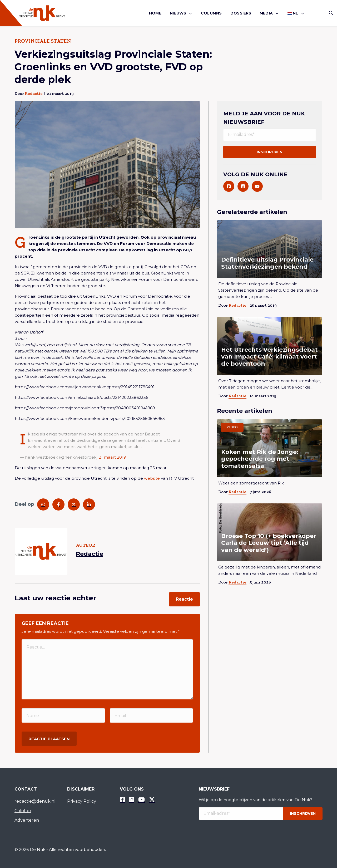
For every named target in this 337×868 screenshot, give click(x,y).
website (152, 478)
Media (266, 13)
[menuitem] (155, 13)
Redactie (34, 93)
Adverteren (27, 820)
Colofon (23, 811)
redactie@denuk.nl (35, 801)
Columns (211, 13)
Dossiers (241, 13)
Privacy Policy (82, 801)
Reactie (184, 599)
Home (155, 13)
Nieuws (178, 13)
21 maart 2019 (112, 457)
